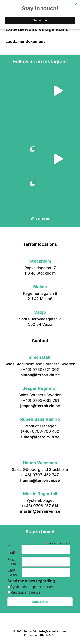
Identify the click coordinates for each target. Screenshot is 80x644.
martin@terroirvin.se (40, 511)
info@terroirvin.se (52, 631)
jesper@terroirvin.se (40, 406)
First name (12, 562)
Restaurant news (25, 592)
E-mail (13, 550)
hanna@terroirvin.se (40, 480)
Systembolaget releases (32, 587)
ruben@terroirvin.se (40, 437)
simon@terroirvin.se (40, 375)
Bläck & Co (48, 635)
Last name (12, 572)
